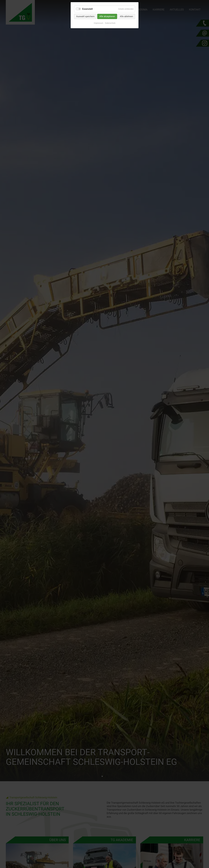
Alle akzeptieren (107, 16)
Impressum (98, 23)
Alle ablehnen (126, 16)
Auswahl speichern (85, 16)
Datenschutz (110, 23)
